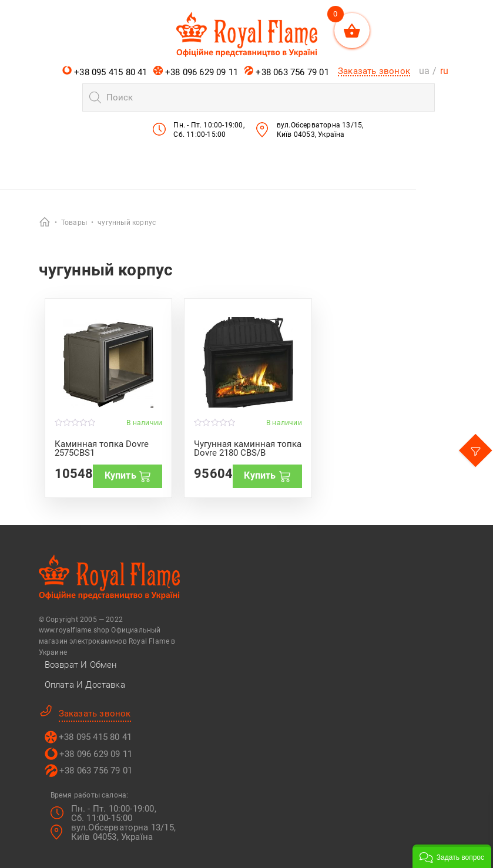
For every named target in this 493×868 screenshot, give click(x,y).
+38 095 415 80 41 (105, 72)
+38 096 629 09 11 (196, 72)
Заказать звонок (374, 71)
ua (424, 71)
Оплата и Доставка (85, 685)
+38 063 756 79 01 (286, 72)
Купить (128, 476)
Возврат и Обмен (81, 665)
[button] (452, 856)
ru (444, 71)
